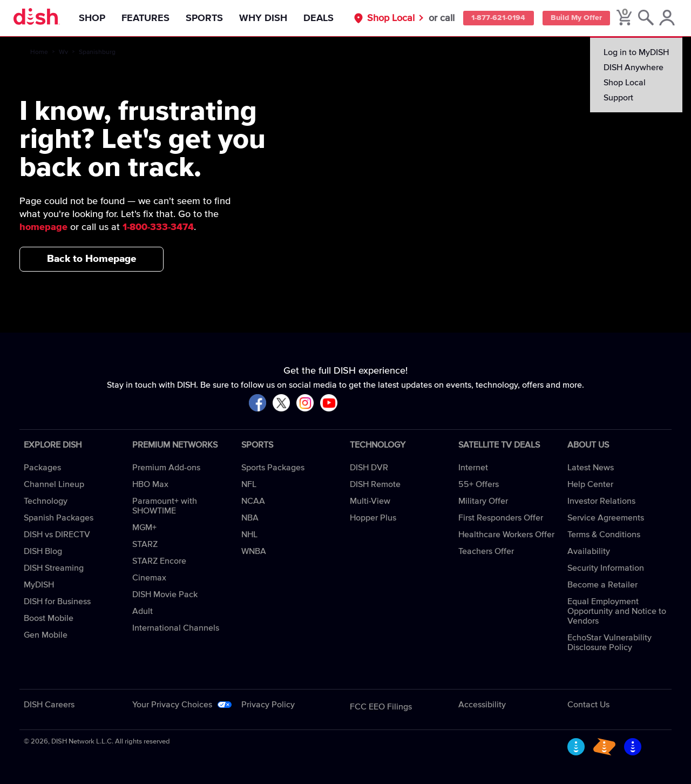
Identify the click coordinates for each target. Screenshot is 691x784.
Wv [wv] (63, 52)
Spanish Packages (59, 518)
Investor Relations (601, 501)
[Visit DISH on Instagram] (305, 404)
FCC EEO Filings (381, 707)
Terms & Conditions (604, 535)
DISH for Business (57, 601)
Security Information (606, 568)
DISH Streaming (54, 568)
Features (149, 18)
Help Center (590, 484)
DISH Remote (375, 484)
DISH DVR (369, 468)
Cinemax (149, 578)
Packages (42, 468)
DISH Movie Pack (165, 594)
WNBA (254, 551)
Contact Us (588, 705)
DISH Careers (49, 705)
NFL (249, 484)
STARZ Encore (159, 561)
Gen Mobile (46, 635)
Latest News (591, 468)
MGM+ (144, 528)
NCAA (253, 501)
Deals (322, 18)
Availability (589, 551)
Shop (95, 18)
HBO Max (150, 484)
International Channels (176, 628)
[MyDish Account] (667, 18)
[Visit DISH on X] (281, 404)
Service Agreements (606, 518)
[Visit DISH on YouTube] (329, 404)
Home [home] (39, 52)
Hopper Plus (373, 518)
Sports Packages (273, 468)
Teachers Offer (486, 551)
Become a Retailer (602, 585)
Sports (208, 18)
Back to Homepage (92, 259)
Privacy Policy (268, 705)
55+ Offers (479, 484)
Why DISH (266, 18)
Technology (46, 501)
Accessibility (482, 705)
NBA (250, 518)
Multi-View (370, 501)
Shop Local (384, 18)
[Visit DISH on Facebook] (258, 404)
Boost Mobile (49, 618)
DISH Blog (43, 551)
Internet (473, 468)
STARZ (145, 544)
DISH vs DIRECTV (57, 535)
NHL (249, 535)
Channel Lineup (54, 484)
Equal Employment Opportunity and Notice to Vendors (617, 611)
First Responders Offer (501, 518)
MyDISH (39, 585)
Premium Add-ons (166, 468)
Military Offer (483, 501)
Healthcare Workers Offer (506, 535)
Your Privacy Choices (172, 705)
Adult (143, 611)
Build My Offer (574, 18)
